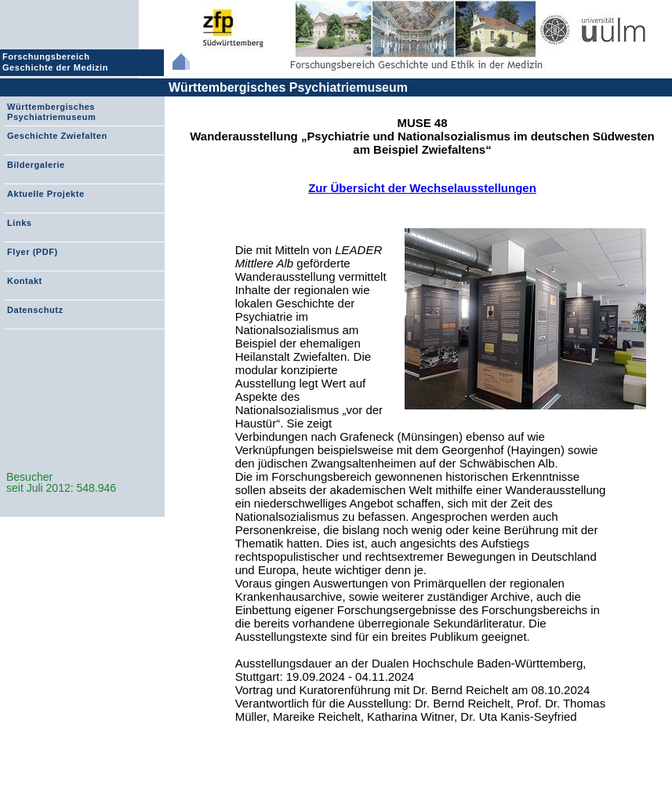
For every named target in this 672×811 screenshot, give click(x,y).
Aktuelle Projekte (46, 194)
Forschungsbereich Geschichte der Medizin (57, 62)
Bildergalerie (36, 165)
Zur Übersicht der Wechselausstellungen (422, 188)
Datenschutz (35, 310)
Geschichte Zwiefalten (57, 136)
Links (19, 223)
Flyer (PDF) (33, 252)
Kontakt (25, 281)
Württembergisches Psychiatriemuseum (288, 87)
